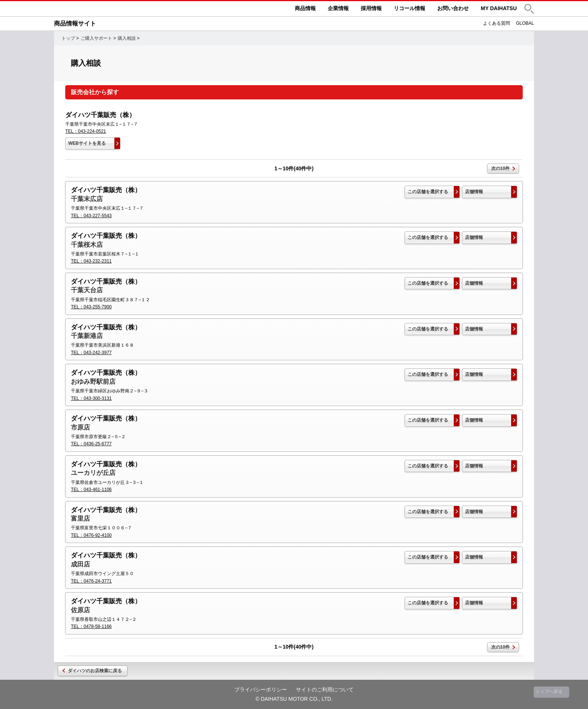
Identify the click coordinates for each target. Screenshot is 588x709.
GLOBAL (525, 23)
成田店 (80, 564)
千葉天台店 (87, 290)
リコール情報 (409, 8)
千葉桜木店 (87, 245)
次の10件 (500, 168)
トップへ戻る (549, 691)
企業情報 (338, 8)
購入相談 (127, 38)
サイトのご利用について (325, 689)
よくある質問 (496, 23)
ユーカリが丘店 (93, 473)
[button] (529, 9)
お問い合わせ (453, 8)
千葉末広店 (87, 199)
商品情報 (305, 8)
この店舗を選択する (428, 192)
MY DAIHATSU (499, 8)
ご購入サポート (96, 38)
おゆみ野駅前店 (93, 382)
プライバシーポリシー (261, 689)
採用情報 (371, 8)
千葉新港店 (87, 336)
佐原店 (80, 610)
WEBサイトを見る (87, 143)
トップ (68, 38)
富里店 (80, 519)
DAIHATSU (110, 9)
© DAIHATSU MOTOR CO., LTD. (294, 699)
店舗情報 (474, 192)
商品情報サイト (75, 23)
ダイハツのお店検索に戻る (95, 671)
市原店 (80, 427)
